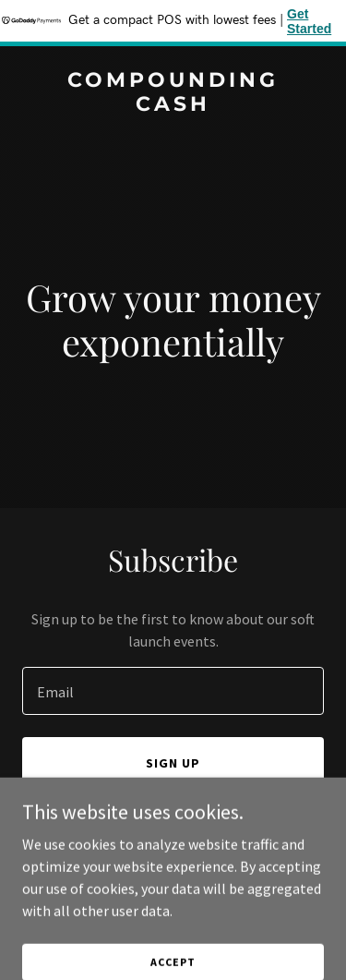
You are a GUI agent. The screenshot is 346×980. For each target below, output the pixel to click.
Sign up (173, 763)
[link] (173, 105)
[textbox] (173, 691)
